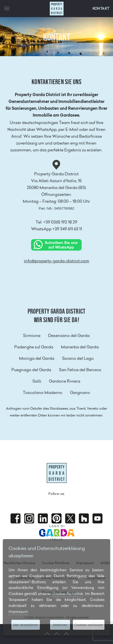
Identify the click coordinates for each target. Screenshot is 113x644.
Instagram (29, 518)
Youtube (97, 518)
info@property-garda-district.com (56, 261)
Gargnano (80, 393)
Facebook (16, 518)
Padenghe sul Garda (34, 347)
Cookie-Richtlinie (68, 594)
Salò (37, 381)
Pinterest (56, 518)
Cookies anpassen (89, 625)
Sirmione (32, 336)
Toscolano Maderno (43, 393)
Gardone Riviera (65, 381)
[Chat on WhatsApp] (56, 245)
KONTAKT (101, 8)
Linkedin (43, 518)
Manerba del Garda (80, 347)
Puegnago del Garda (31, 370)
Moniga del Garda (37, 358)
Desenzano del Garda (69, 336)
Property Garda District (57, 9)
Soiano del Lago (78, 358)
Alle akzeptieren (26, 625)
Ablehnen (60, 625)
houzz (84, 518)
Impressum (18, 612)
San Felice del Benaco (80, 370)
